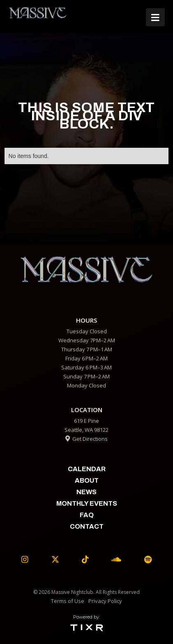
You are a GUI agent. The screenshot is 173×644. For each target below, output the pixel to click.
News (86, 492)
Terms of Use (68, 601)
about (87, 480)
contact (87, 526)
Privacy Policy (105, 601)
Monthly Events (87, 503)
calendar (87, 469)
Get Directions (86, 439)
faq (87, 515)
